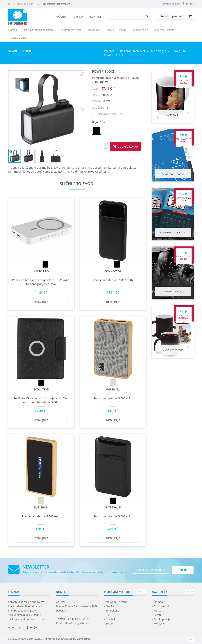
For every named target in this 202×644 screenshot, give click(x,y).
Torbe (109, 624)
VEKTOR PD (41, 271)
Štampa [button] (13, 30)
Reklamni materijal (133, 51)
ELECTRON (41, 507)
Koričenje (159, 30)
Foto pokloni (94, 30)
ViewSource (84, 639)
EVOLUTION (41, 389)
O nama (78, 17)
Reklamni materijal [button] (70, 30)
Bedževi (172, 30)
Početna (61, 17)
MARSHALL (113, 389)
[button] (82, 74)
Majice (110, 30)
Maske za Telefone (116, 602)
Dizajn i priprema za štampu (38, 30)
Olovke (110, 606)
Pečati (123, 30)
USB (108, 615)
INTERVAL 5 (113, 507)
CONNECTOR (113, 271)
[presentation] (70, 30)
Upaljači (110, 619)
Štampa (158, 602)
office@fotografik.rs (58, 4)
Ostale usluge (19, 38)
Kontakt (96, 17)
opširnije (45, 619)
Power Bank (180, 51)
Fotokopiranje (140, 30)
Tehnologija (158, 51)
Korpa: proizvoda (173, 16)
